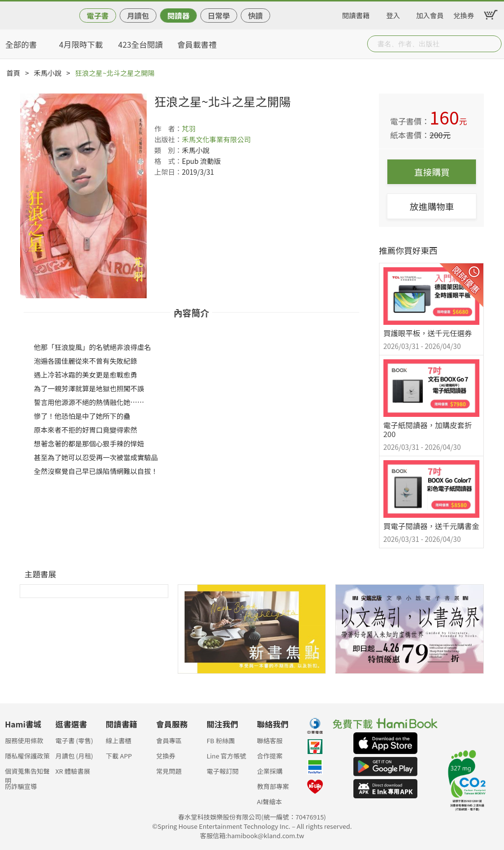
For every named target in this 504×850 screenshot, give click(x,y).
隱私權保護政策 (27, 756)
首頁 (13, 73)
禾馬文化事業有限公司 (216, 139)
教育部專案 (273, 786)
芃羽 (189, 128)
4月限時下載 (81, 44)
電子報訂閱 (223, 771)
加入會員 (430, 14)
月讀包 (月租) (74, 756)
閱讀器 (178, 16)
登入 (393, 14)
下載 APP (119, 756)
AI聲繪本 (269, 802)
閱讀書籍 (356, 14)
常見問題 (169, 771)
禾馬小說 (48, 73)
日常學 (219, 16)
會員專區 (169, 740)
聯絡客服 (270, 740)
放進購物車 (432, 206)
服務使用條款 (24, 740)
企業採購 (270, 771)
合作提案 (270, 756)
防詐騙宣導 (21, 786)
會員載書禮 (197, 44)
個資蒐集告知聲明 (27, 774)
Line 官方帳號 (227, 756)
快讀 (255, 16)
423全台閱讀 (141, 44)
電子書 (98, 16)
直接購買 (432, 172)
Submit (493, 44)
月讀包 (138, 16)
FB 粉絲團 (221, 740)
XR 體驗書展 (73, 771)
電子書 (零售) (74, 740)
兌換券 (464, 14)
